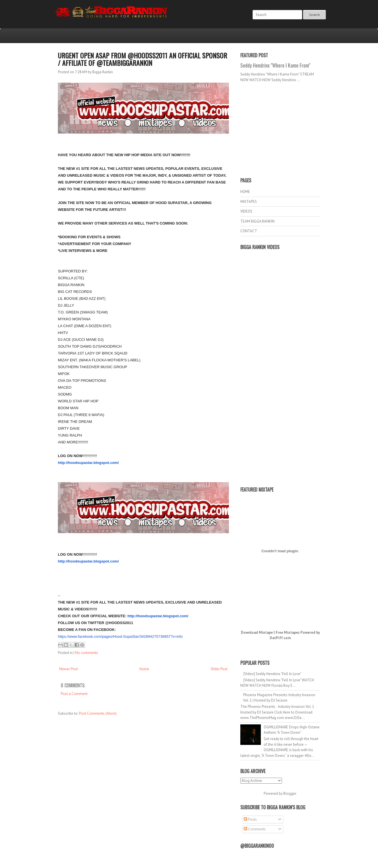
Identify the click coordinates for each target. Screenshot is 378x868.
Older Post (219, 669)
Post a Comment (74, 694)
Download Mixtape (257, 632)
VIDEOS (246, 211)
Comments (255, 829)
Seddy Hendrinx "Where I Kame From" (275, 65)
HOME (245, 192)
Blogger (290, 793)
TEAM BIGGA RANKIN (257, 221)
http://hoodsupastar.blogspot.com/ (88, 463)
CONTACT (249, 231)
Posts (250, 819)
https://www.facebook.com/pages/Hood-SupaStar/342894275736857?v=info (120, 636)
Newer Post (69, 669)
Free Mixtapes (288, 632)
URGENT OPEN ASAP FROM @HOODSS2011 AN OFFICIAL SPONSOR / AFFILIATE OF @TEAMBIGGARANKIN (143, 59)
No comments (87, 653)
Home (144, 669)
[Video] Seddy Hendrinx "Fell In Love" (272, 674)
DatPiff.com (280, 638)
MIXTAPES (249, 202)
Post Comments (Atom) (98, 713)
